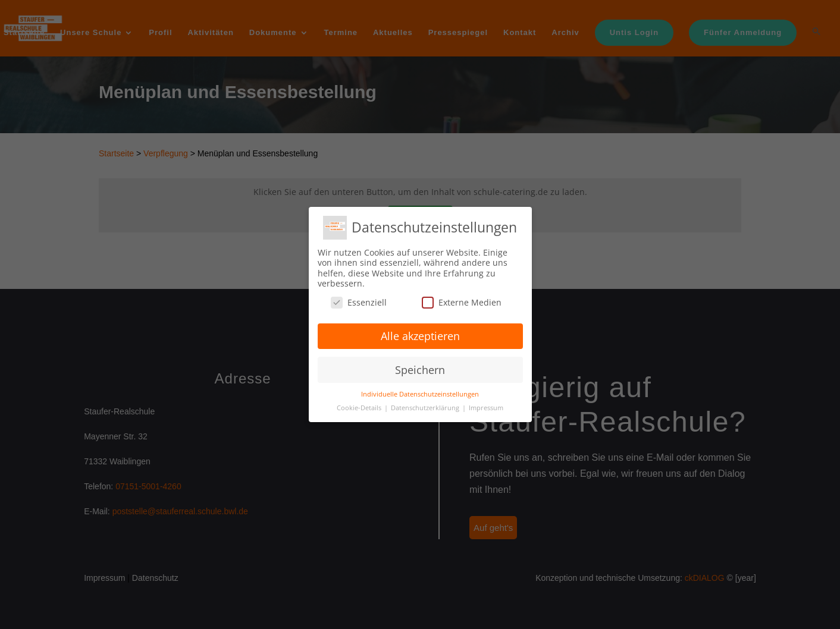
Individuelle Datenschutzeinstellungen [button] (420, 394)
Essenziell (359, 302)
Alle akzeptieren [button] (420, 336)
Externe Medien (462, 302)
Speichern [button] (420, 370)
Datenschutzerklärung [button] (426, 408)
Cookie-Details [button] (360, 408)
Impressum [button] (486, 408)
